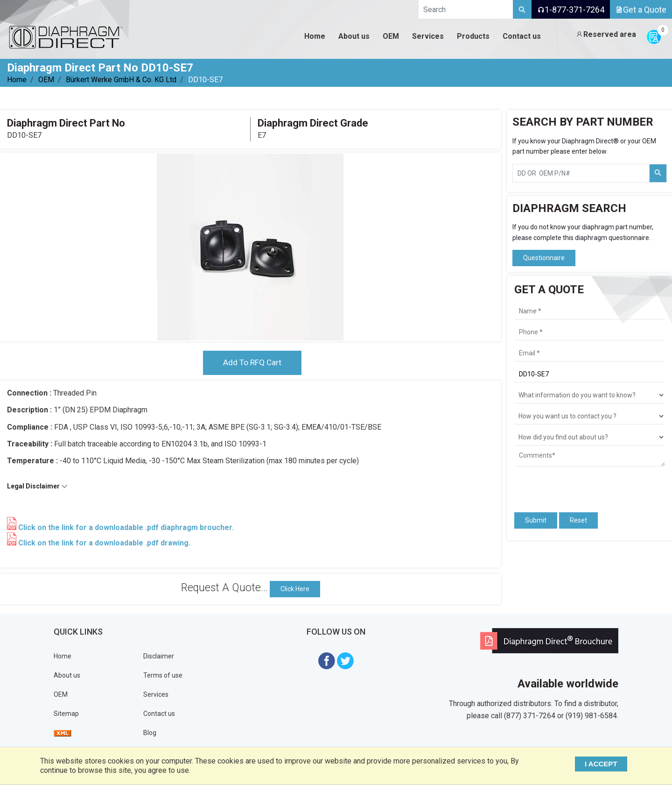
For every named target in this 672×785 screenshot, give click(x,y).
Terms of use (163, 676)
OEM (46, 80)
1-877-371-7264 (571, 10)
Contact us (159, 714)
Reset (578, 520)
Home (17, 80)
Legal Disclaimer (37, 487)
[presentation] (569, 485)
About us (67, 676)
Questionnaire (544, 258)
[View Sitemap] (63, 733)
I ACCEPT (604, 764)
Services (156, 695)
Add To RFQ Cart (252, 363)
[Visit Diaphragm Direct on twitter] (345, 661)
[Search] (522, 9)
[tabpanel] (250, 247)
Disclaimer (159, 657)
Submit (536, 520)
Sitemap (66, 714)
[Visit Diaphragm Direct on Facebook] (327, 661)
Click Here (295, 589)
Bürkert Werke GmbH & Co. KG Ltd (121, 80)
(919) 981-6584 (591, 716)
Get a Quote (641, 10)
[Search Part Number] (658, 173)
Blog (150, 733)
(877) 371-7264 (530, 716)
